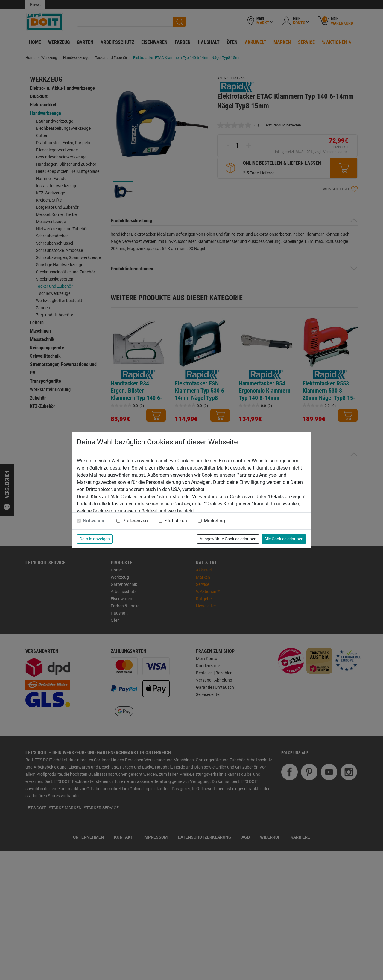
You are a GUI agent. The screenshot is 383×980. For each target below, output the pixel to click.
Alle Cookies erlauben (284, 539)
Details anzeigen (95, 539)
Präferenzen (135, 521)
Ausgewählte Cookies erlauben (228, 539)
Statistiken (176, 521)
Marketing (214, 521)
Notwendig (94, 521)
